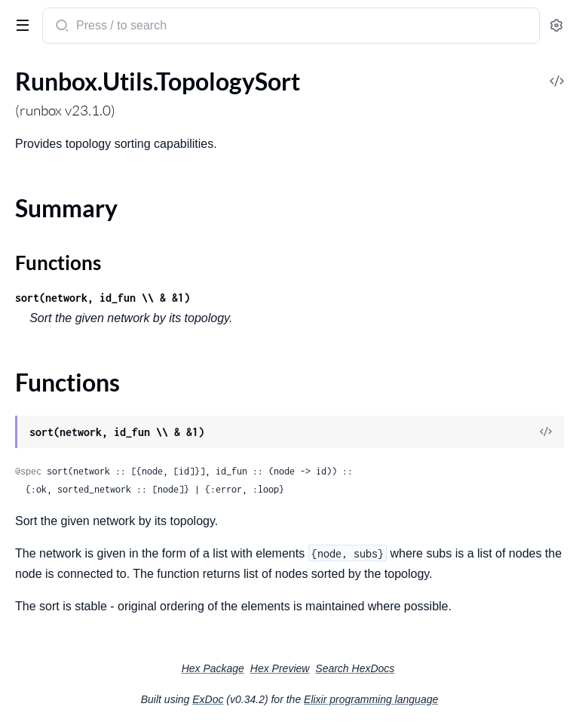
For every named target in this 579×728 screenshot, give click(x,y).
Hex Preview (280, 668)
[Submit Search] (61, 27)
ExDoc (208, 699)
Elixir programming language (371, 699)
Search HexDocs (355, 668)
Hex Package (213, 668)
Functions (58, 263)
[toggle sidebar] (20, 24)
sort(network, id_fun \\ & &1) (103, 298)
